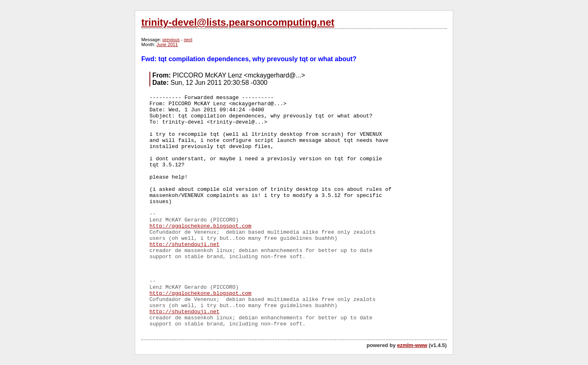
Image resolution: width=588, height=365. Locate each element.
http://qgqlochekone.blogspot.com (200, 226)
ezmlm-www (412, 345)
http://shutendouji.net (185, 244)
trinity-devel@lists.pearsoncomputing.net (238, 22)
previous (171, 40)
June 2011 (167, 44)
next (188, 40)
